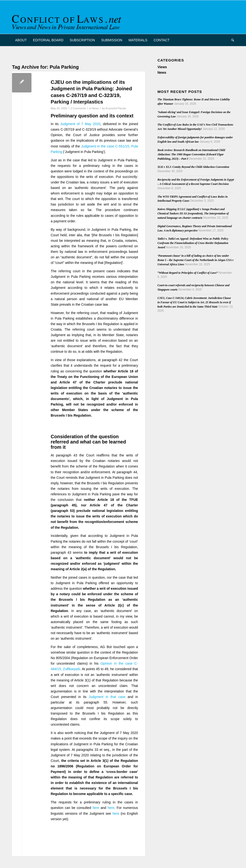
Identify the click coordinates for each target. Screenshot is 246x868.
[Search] (231, 40)
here (96, 808)
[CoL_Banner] (68, 21)
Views (162, 67)
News (95, 108)
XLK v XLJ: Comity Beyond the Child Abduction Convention (193, 167)
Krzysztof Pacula (116, 108)
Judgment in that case (107, 697)
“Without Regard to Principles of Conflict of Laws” (188, 273)
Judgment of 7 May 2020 (80, 124)
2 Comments (78, 108)
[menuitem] (21, 40)
